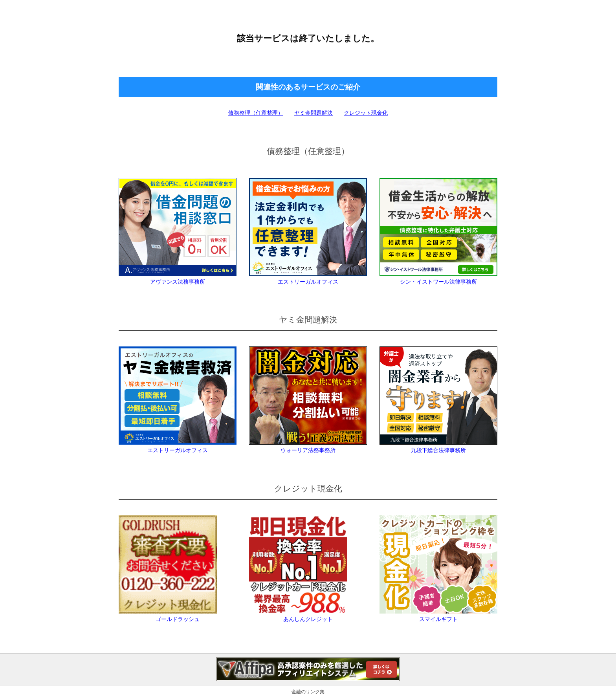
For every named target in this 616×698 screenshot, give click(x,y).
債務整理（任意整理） (256, 113)
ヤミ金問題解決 (313, 113)
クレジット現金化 (366, 113)
